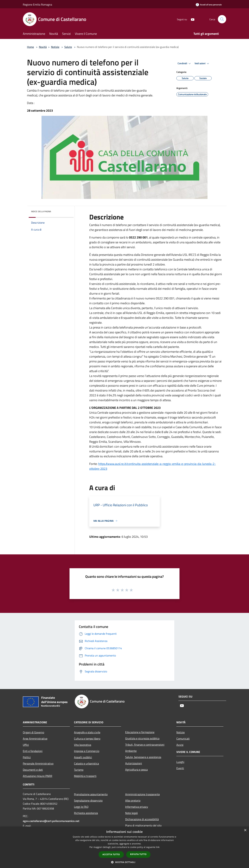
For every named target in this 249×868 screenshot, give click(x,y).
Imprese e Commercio (87, 751)
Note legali (132, 813)
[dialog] (124, 847)
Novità (43, 47)
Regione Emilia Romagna (37, 5)
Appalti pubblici (83, 757)
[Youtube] (191, 19)
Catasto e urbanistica (86, 763)
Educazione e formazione (140, 732)
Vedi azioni (202, 64)
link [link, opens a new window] (158, 847)
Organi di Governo (33, 732)
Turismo (79, 770)
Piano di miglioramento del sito (143, 825)
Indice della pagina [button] (41, 211)
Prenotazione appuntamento (91, 794)
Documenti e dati (33, 770)
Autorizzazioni (134, 763)
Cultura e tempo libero (87, 739)
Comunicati (183, 739)
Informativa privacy (137, 807)
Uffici (26, 745)
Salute (68, 47)
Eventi (180, 768)
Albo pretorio (133, 800)
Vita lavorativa (83, 745)
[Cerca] (222, 19)
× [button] (245, 830)
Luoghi (180, 762)
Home (30, 47)
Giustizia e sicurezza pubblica (142, 738)
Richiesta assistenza (86, 813)
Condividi (185, 64)
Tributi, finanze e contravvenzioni (145, 745)
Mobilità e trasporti (85, 776)
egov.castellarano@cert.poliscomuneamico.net (51, 821)
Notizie (55, 47)
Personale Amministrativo (38, 763)
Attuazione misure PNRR (38, 776)
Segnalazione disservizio (88, 800)
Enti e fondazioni (33, 751)
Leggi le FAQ (81, 807)
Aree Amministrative (35, 739)
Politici (27, 757)
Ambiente (131, 751)
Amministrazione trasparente (142, 794)
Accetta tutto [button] (111, 854)
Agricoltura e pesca (136, 770)
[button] (124, 862)
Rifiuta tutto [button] (138, 854)
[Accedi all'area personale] (209, 5)
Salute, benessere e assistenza (143, 757)
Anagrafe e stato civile (87, 732)
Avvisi (180, 745)
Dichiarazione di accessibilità (142, 819)
